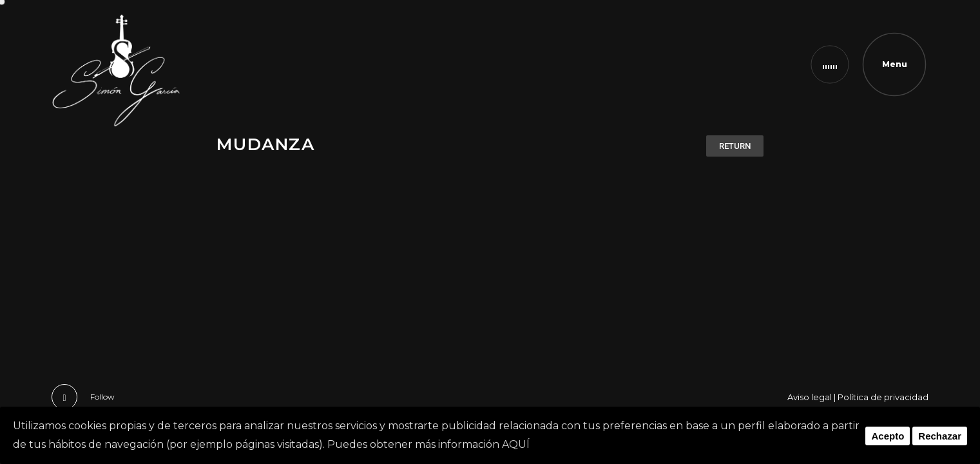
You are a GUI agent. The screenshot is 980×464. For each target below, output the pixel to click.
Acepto (888, 436)
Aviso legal (810, 397)
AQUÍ (516, 444)
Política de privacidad (883, 397)
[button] (735, 146)
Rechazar (940, 436)
